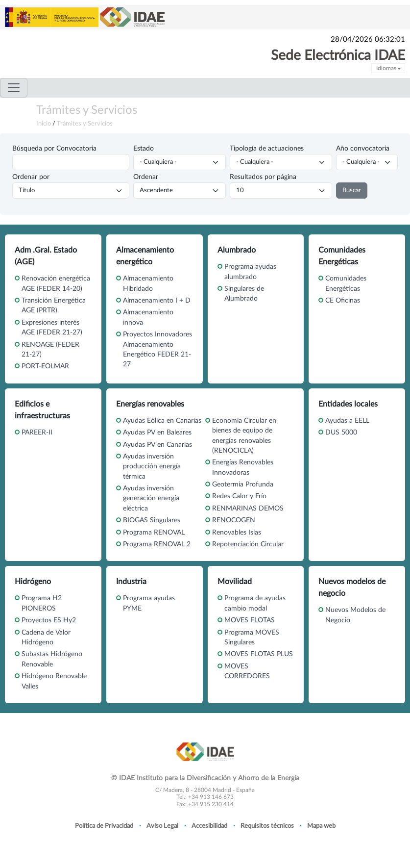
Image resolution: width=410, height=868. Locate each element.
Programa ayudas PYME (149, 603)
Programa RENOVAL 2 (157, 544)
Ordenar (146, 177)
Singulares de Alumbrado (244, 294)
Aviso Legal (162, 826)
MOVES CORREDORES (247, 671)
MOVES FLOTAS (250, 620)
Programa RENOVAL (154, 533)
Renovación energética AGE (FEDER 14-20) (56, 283)
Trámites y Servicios (87, 110)
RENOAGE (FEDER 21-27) (50, 350)
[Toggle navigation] (14, 88)
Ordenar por (31, 177)
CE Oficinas (343, 301)
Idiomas (388, 68)
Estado (144, 149)
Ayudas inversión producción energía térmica (152, 467)
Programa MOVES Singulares (252, 638)
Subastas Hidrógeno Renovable (52, 659)
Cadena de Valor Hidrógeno (46, 638)
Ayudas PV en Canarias (157, 445)
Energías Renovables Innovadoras (243, 467)
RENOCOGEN (234, 520)
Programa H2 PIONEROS (42, 603)
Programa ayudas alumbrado (250, 272)
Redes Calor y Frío (239, 496)
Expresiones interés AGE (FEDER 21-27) (52, 328)
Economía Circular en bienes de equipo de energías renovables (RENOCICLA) (244, 436)
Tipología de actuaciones (267, 149)
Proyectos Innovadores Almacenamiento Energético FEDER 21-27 (157, 349)
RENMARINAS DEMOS (248, 509)
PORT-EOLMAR (45, 366)
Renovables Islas (237, 533)
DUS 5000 (341, 433)
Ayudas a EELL (347, 421)
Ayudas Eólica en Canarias (162, 421)
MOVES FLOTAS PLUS (259, 654)
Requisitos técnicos (267, 826)
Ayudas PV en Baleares (157, 433)
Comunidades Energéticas (346, 283)
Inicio (44, 124)
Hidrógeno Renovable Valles (54, 681)
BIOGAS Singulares (152, 520)
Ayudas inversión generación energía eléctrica (151, 498)
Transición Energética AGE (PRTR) (54, 306)
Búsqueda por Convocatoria (54, 149)
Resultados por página (263, 177)
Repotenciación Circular (248, 544)
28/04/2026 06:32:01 (368, 39)
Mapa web (321, 826)
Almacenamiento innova (148, 317)
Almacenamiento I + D (157, 301)
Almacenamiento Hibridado (148, 283)
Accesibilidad (209, 826)
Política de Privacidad (104, 826)
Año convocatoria (363, 149)
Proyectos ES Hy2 (49, 620)
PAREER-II (37, 433)
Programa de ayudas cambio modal (255, 603)
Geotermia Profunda (243, 485)
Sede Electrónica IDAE (338, 55)
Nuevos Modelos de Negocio (355, 615)
